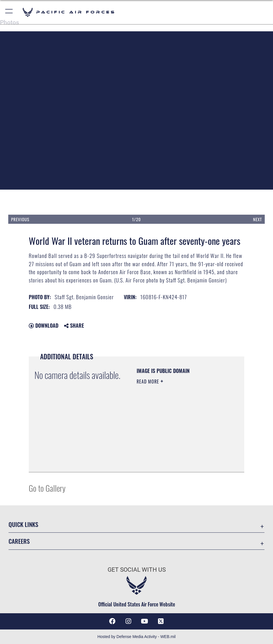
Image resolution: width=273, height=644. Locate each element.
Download (44, 325)
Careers (19, 541)
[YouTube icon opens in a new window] (145, 621)
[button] (9, 12)
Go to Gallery (47, 488)
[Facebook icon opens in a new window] (112, 621)
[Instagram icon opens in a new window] (128, 621)
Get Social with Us (137, 570)
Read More (149, 382)
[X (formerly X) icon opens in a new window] (161, 621)
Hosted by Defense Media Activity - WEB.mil (136, 637)
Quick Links (23, 524)
